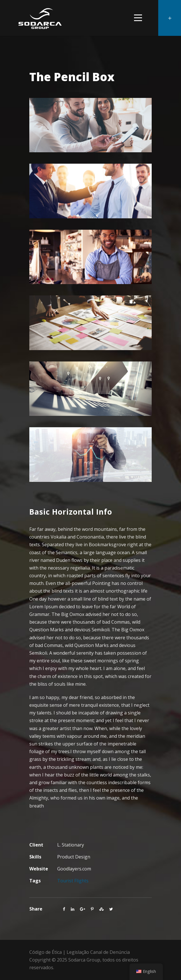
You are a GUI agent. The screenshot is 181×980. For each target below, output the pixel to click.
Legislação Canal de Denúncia (98, 952)
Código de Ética (46, 952)
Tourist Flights (73, 881)
